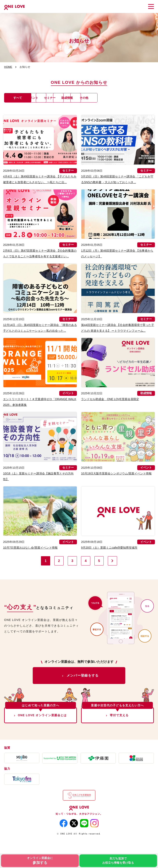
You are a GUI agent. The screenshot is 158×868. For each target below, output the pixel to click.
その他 (20, 109)
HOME (8, 67)
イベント (52, 98)
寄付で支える (119, 727)
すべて (20, 98)
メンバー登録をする (83, 687)
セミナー (85, 98)
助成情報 (118, 98)
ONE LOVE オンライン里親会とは (42, 727)
